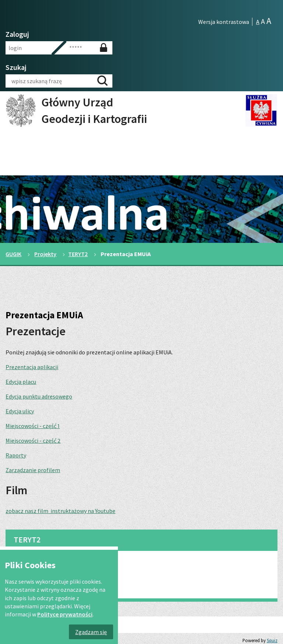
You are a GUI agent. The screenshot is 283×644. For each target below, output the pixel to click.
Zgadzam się (91, 632)
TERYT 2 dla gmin (34, 565)
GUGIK (13, 254)
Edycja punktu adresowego (39, 396)
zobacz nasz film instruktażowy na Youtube (60, 511)
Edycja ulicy (20, 411)
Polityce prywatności (65, 614)
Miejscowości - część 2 (33, 440)
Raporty (16, 455)
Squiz (272, 640)
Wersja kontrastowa (224, 22)
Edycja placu (21, 382)
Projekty (45, 254)
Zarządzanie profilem (33, 470)
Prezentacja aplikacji (32, 367)
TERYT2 (78, 254)
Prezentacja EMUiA (36, 584)
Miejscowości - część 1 (33, 426)
